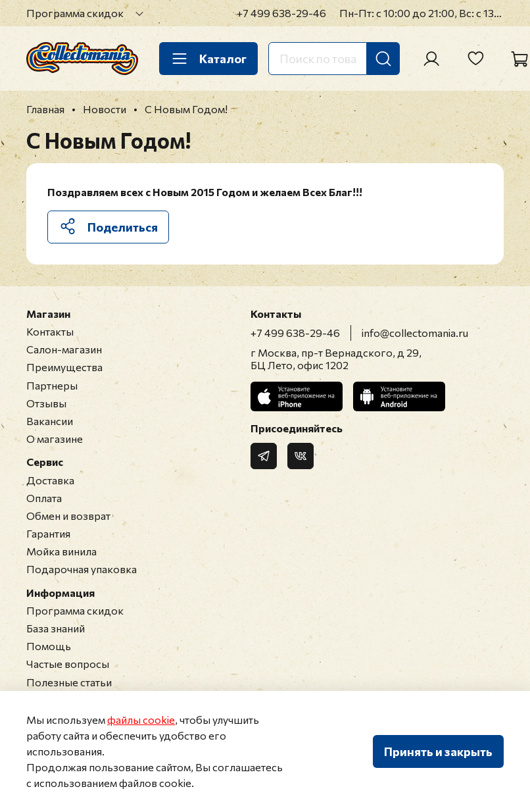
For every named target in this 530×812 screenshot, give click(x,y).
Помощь (49, 646)
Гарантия (48, 533)
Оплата (44, 498)
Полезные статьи (69, 682)
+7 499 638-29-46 (281, 13)
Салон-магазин (64, 349)
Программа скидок (75, 13)
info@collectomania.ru (415, 333)
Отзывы (46, 403)
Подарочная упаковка (82, 569)
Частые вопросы (68, 664)
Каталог (208, 59)
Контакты (50, 331)
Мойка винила (61, 551)
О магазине (55, 439)
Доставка (50, 480)
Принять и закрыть (438, 751)
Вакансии (50, 421)
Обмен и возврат (68, 516)
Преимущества (64, 367)
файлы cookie (141, 720)
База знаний (56, 628)
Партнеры (52, 385)
